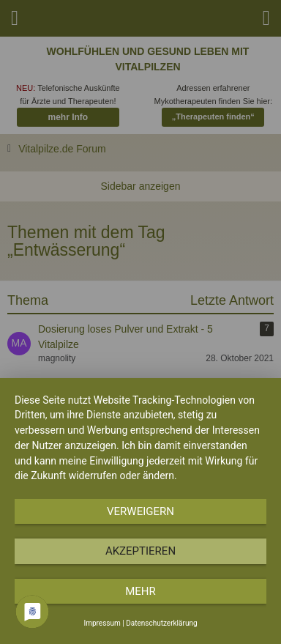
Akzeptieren (140, 551)
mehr (140, 591)
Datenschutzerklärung (161, 623)
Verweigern (140, 511)
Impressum (102, 623)
